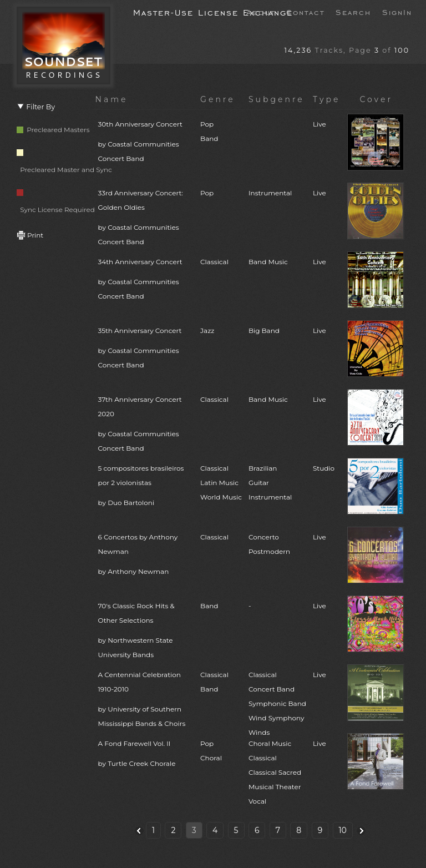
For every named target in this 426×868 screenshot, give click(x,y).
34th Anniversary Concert (146, 281)
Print (30, 235)
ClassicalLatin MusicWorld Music (221, 483)
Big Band (264, 330)
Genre (218, 99)
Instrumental (270, 193)
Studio (324, 468)
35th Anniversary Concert (146, 349)
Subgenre (277, 99)
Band (209, 606)
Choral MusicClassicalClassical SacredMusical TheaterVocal (275, 772)
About (261, 12)
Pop (207, 193)
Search (353, 12)
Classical (214, 262)
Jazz (207, 330)
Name (112, 99)
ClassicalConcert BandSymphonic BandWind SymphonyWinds (277, 703)
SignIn (397, 12)
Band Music (268, 262)
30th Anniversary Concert (146, 143)
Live (319, 124)
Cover (376, 99)
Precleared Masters (53, 130)
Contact (305, 12)
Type (327, 99)
